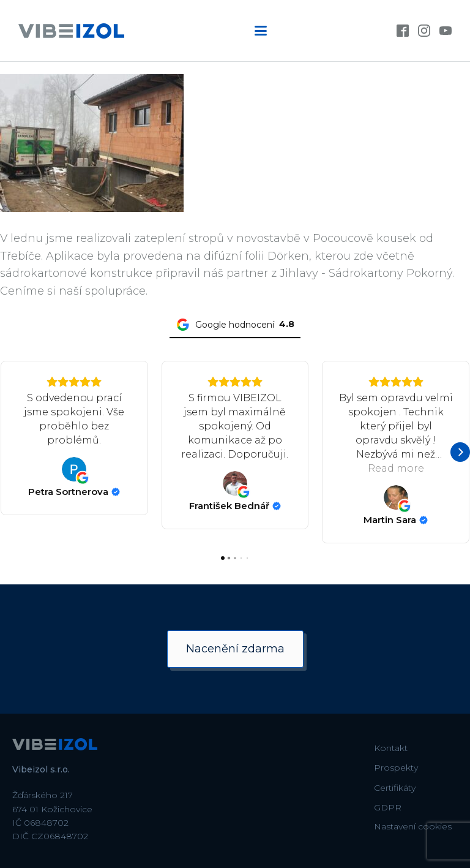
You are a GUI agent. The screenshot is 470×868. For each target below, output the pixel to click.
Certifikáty (395, 788)
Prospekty (396, 768)
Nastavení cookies (413, 826)
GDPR (388, 807)
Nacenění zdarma (235, 649)
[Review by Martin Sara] (396, 520)
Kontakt (391, 748)
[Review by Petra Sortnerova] (74, 492)
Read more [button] (396, 468)
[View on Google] (74, 469)
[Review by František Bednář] (235, 506)
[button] (10, 452)
